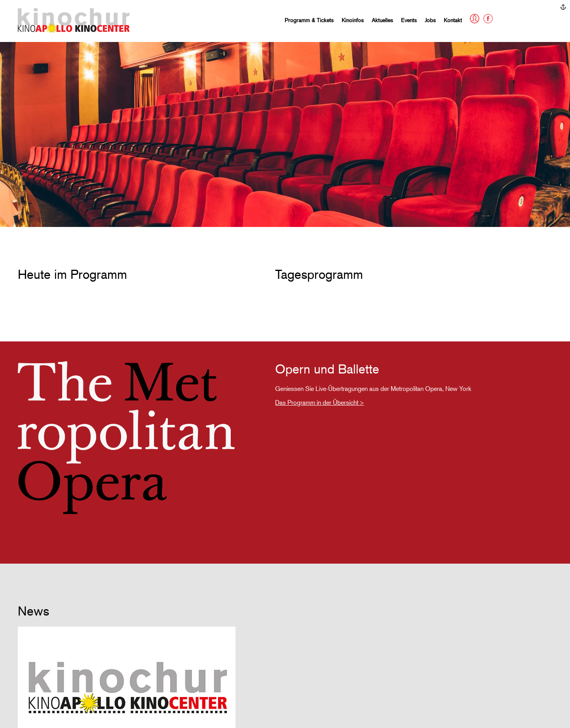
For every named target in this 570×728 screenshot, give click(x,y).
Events (409, 20)
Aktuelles (382, 20)
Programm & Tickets (309, 20)
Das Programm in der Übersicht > (319, 402)
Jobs (430, 20)
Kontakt (453, 20)
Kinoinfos (353, 20)
